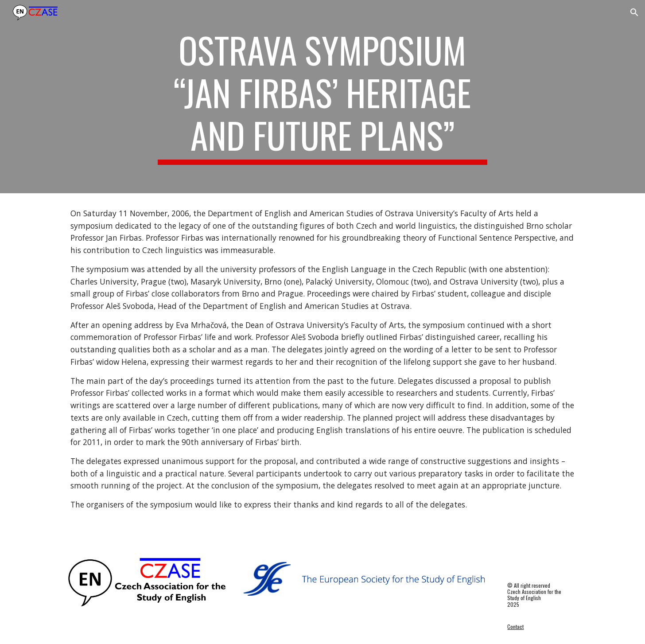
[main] (322, 97)
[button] (634, 12)
